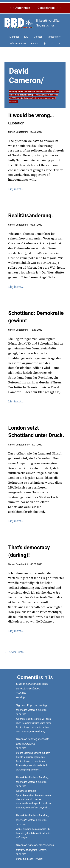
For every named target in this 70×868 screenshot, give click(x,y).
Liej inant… (16, 189)
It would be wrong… (31, 119)
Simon (20, 739)
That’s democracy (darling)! (29, 551)
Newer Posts (14, 652)
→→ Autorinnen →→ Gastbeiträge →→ (35, 8)
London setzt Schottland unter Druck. (36, 432)
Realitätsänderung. (31, 215)
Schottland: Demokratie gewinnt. (36, 317)
